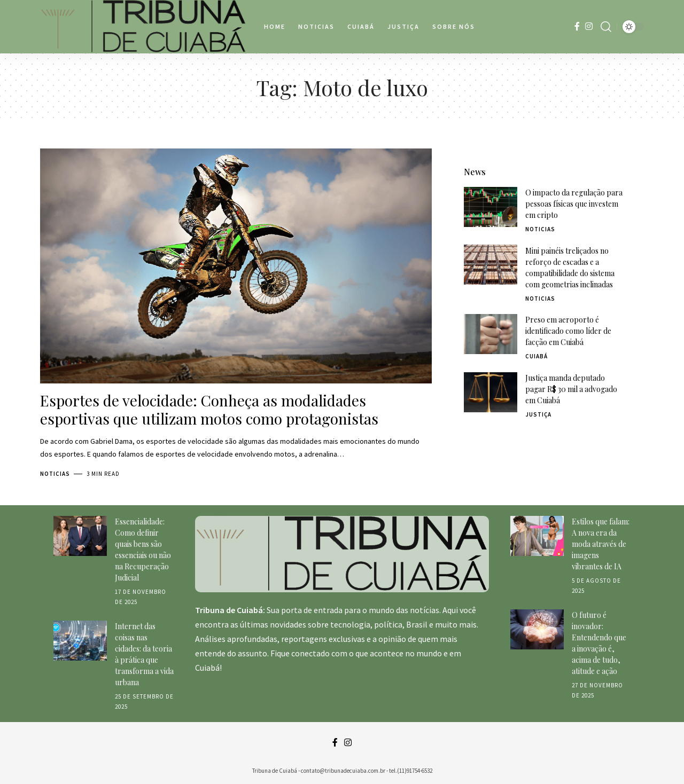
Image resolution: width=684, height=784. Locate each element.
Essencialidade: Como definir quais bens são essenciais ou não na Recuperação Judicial (143, 550)
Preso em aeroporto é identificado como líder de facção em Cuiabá (568, 312)
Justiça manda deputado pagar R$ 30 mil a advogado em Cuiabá (571, 370)
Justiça (538, 395)
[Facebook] (577, 26)
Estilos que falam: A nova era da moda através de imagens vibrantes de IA (601, 544)
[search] (606, 27)
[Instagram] (589, 26)
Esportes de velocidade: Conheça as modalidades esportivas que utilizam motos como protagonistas (209, 409)
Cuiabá (537, 337)
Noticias (55, 474)
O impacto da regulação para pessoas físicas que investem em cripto (574, 185)
